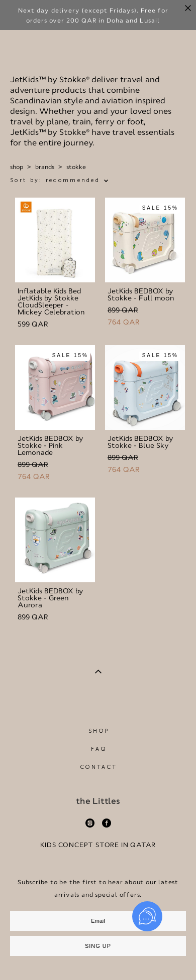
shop (17, 167)
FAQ (99, 749)
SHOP (99, 731)
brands (45, 167)
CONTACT (99, 767)
